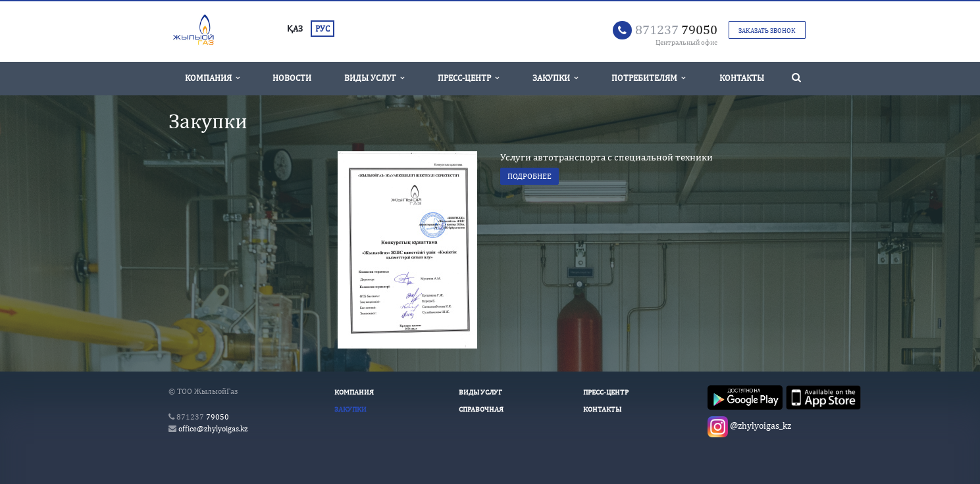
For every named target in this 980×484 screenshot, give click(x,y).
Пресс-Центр (468, 78)
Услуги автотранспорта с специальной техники (606, 157)
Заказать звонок (767, 30)
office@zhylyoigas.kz (213, 429)
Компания (212, 78)
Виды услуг (374, 78)
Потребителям (648, 78)
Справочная (481, 409)
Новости (292, 78)
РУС (322, 29)
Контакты (742, 78)
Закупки (555, 78)
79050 (676, 29)
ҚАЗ (295, 29)
